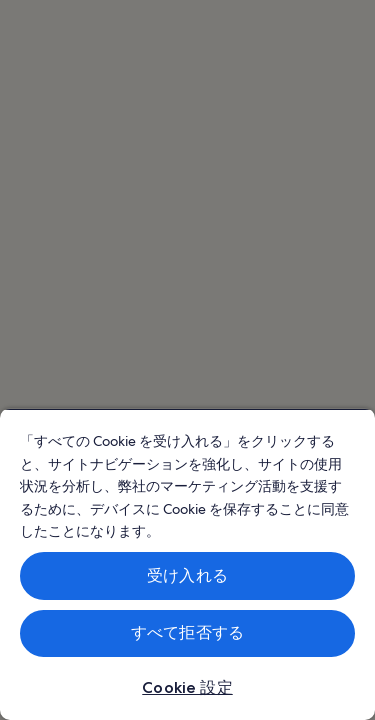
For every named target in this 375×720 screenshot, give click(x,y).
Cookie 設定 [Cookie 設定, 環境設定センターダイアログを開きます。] (187, 687)
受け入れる (187, 575)
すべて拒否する (187, 632)
